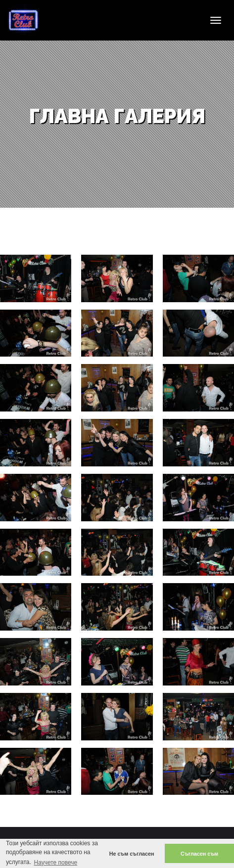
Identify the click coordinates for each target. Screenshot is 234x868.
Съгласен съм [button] (199, 854)
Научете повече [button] (55, 863)
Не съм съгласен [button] (132, 854)
